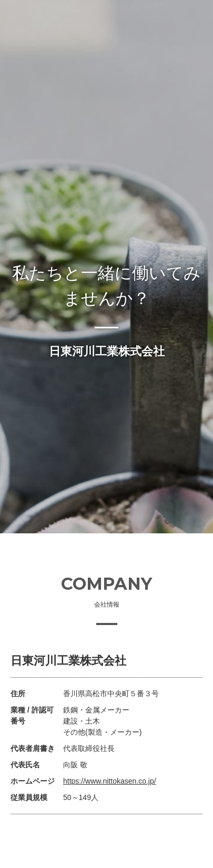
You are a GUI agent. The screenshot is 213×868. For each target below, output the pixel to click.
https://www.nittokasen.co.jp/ (110, 781)
